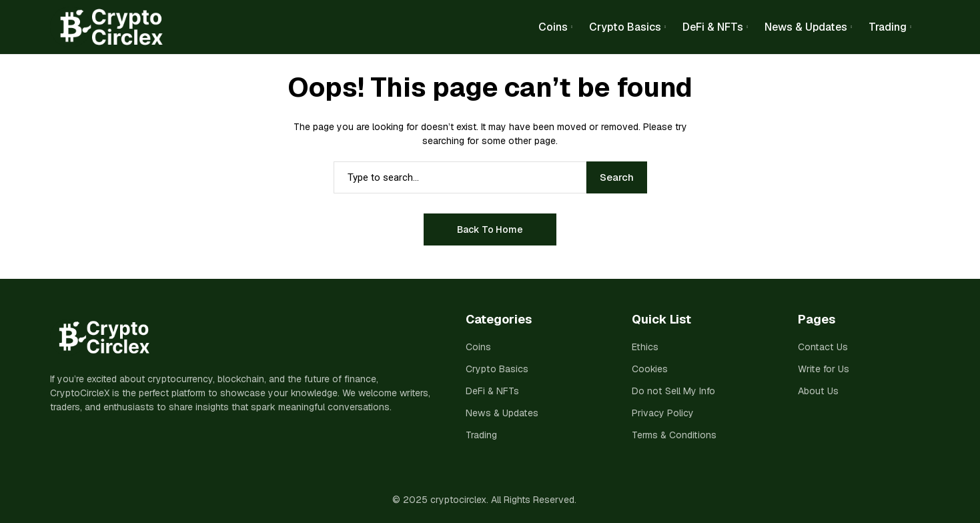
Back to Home (490, 229)
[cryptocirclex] (107, 27)
